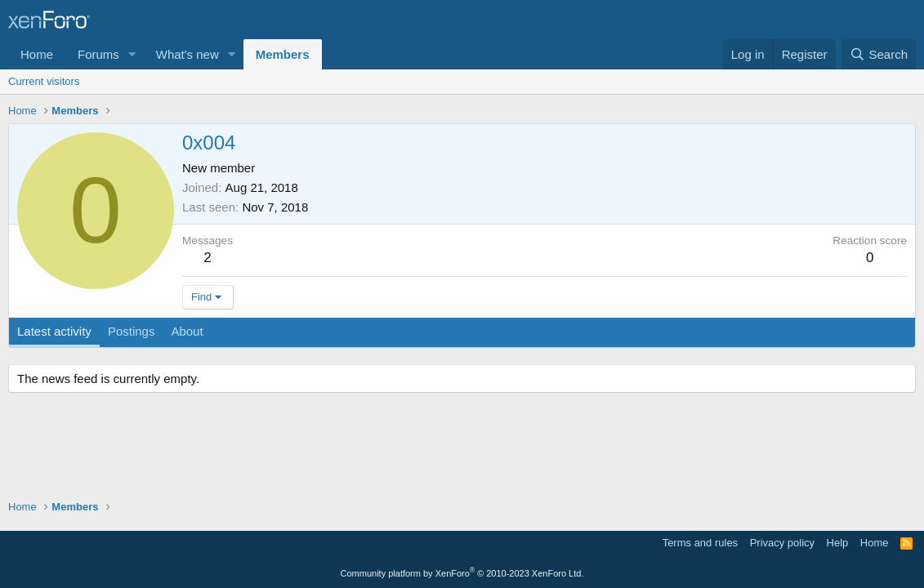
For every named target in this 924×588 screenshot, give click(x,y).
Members (283, 54)
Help (838, 543)
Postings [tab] (132, 331)
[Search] (879, 54)
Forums (98, 54)
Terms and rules (700, 543)
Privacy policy (782, 543)
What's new (187, 54)
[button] (132, 54)
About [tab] (187, 331)
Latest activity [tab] (54, 331)
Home (37, 54)
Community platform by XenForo (462, 573)
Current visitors (44, 81)
